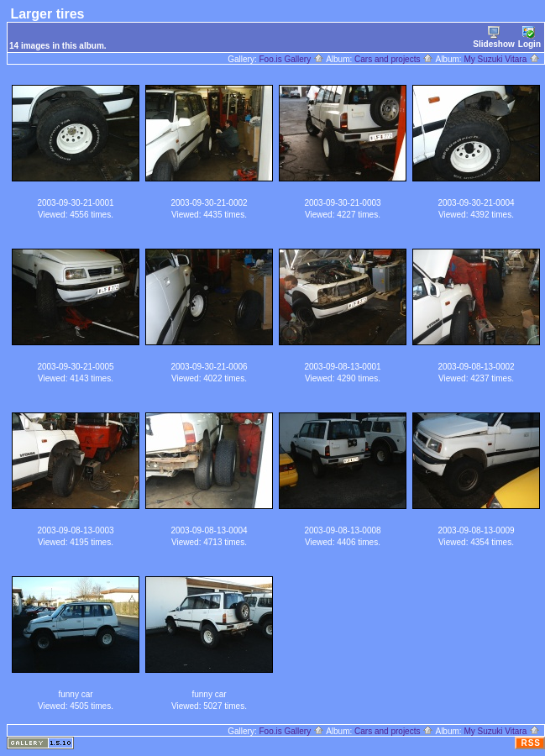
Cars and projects (394, 59)
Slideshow (493, 37)
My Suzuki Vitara (502, 59)
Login (529, 37)
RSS (531, 743)
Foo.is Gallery (291, 59)
